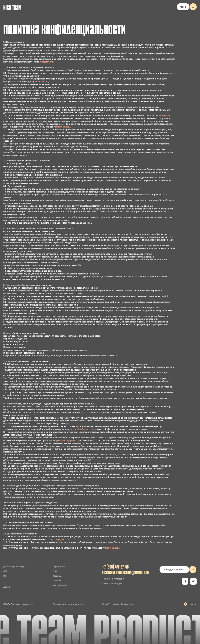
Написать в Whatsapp (113, 579)
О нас (55, 571)
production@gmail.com (82, 429)
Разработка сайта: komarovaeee (118, 604)
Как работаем (60, 585)
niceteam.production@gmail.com (126, 573)
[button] (187, 7)
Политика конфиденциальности (69, 604)
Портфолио (58, 567)
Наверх (192, 604)
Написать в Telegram (112, 583)
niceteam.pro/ (47, 62)
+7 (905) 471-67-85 (115, 567)
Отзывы (57, 580)
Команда (57, 576)
